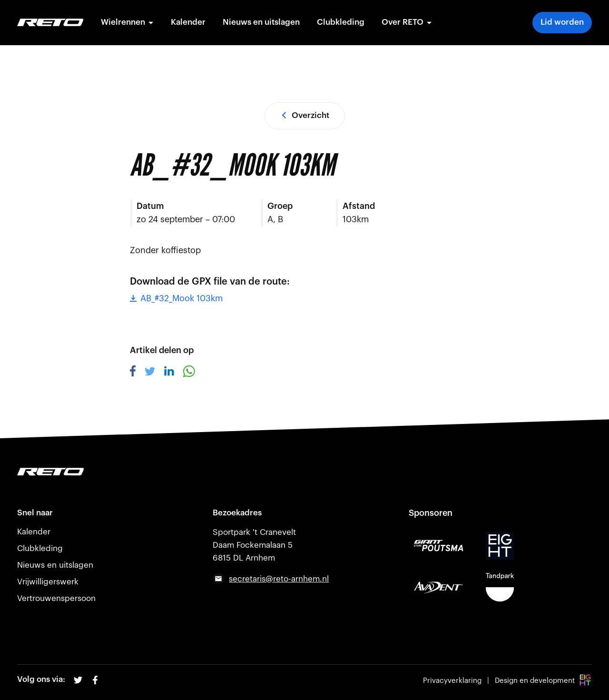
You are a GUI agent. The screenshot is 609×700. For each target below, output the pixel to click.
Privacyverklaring (452, 681)
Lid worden (562, 22)
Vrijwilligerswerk (48, 582)
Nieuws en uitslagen (261, 22)
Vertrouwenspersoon (56, 598)
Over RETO (407, 22)
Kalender (188, 22)
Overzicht (305, 115)
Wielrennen (127, 22)
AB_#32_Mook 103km (176, 298)
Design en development (543, 681)
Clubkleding (341, 22)
